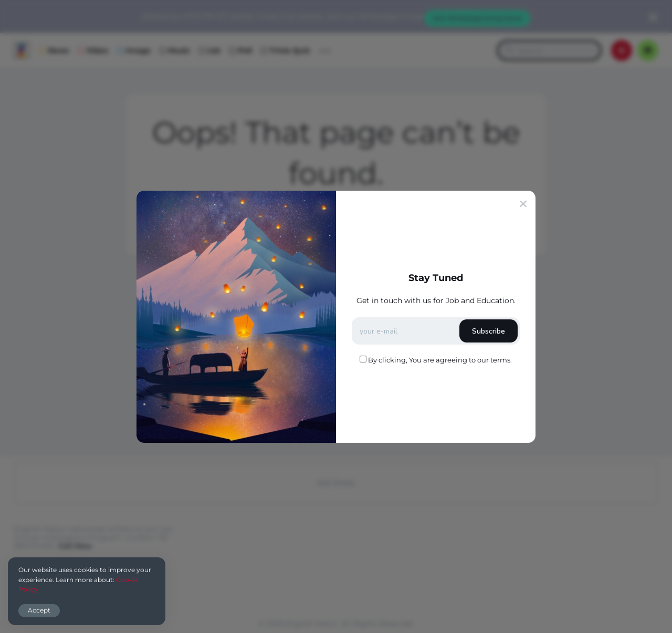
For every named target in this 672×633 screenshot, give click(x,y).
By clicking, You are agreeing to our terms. (440, 360)
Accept (39, 610)
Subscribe (489, 331)
